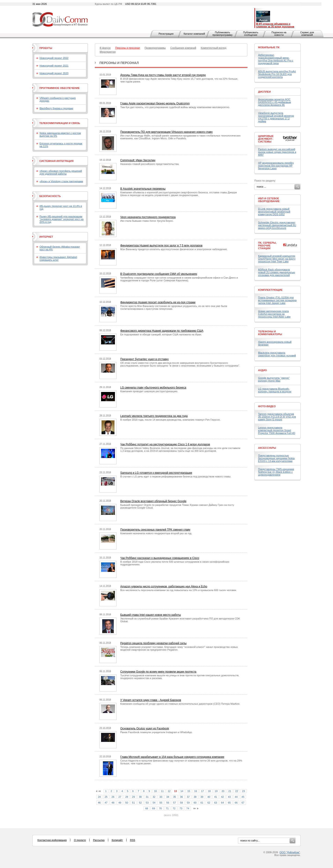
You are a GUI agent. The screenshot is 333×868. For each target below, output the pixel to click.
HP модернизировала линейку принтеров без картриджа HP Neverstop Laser (276, 166)
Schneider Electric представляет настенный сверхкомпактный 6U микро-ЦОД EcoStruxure (277, 225)
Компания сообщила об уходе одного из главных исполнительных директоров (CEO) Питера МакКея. (180, 704)
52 (140, 803)
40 (209, 797)
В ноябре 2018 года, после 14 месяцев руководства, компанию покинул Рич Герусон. (170, 420)
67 (243, 803)
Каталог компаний (194, 34)
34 (168, 797)
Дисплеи (264, 92)
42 (222, 797)
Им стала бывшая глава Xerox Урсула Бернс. (147, 221)
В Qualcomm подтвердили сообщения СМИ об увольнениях (159, 274)
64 (222, 803)
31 (147, 797)
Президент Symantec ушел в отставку (144, 359)
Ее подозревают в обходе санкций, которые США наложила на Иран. (161, 334)
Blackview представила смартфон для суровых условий (277, 354)
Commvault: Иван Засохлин (138, 160)
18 (209, 791)
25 (106, 797)
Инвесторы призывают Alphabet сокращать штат (58, 258)
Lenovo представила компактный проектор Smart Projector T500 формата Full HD (277, 430)
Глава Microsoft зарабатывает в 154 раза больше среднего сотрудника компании (172, 757)
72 (174, 808)
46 (99, 803)
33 (161, 797)
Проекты (46, 48)
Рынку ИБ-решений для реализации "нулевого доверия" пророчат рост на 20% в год (62, 219)
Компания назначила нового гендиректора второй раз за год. (156, 533)
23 (244, 791)
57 (175, 803)
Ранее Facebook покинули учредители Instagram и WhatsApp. (156, 732)
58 (181, 803)
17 (202, 791)
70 (160, 808)
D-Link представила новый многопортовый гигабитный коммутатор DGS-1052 (274, 212)
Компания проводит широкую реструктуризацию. (149, 391)
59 (188, 803)
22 (237, 791)
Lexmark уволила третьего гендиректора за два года (154, 416)
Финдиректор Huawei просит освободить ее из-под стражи (158, 302)
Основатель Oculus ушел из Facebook (145, 728)
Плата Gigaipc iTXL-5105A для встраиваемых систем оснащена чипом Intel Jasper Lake (277, 300)
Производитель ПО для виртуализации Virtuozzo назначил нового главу (166, 132)
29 (133, 797)
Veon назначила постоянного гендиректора (148, 217)
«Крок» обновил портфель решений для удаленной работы (61, 172)
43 (229, 797)
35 (175, 797)
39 (202, 797)
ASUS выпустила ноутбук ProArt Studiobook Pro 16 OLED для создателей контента (277, 74)
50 (127, 803)
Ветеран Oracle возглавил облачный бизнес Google (153, 501)
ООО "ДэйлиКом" (290, 852)
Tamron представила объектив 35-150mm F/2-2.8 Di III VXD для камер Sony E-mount (277, 417)
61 (202, 803)
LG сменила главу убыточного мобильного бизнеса (153, 388)
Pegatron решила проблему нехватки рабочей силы (153, 643)
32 (154, 797)
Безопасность (50, 196)
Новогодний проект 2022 (54, 58)
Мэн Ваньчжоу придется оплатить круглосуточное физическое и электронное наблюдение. (174, 249)
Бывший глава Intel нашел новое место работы (151, 615)
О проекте (80, 840)
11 (162, 791)
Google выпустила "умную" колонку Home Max (274, 379)
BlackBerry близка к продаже (56, 108)
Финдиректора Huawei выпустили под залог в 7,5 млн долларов (161, 246)
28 (127, 797)
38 (195, 797)
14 (182, 791)
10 (155, 791)
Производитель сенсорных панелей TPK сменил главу (155, 530)
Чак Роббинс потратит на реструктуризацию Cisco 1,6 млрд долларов (165, 444)
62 (209, 803)
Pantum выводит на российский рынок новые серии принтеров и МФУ (277, 152)
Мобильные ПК (269, 47)
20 (223, 791)
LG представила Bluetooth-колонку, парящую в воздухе (275, 390)
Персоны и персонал (119, 63)
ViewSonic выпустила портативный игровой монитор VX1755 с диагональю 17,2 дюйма (276, 117)
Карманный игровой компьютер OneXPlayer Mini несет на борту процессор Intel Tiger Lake (277, 259)
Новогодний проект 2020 (54, 73)
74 (188, 808)
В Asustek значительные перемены (143, 189)
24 (99, 797)
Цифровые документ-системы (266, 139)
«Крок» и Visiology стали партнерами (61, 181)
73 (181, 808)
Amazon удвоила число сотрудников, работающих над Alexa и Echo (164, 586)
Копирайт (117, 840)
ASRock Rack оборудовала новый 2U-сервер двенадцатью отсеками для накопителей (277, 272)
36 (181, 797)
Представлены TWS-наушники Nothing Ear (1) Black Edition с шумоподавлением (276, 472)
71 (167, 808)
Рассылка (99, 840)
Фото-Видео (267, 406)
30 (140, 797)
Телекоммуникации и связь (60, 123)
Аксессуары (267, 448)
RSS (133, 840)
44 (236, 797)
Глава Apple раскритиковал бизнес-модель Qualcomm (155, 103)
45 (243, 797)
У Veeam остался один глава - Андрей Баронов (151, 700)
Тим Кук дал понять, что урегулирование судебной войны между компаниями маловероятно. (175, 107)
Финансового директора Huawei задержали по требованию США (162, 331)
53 (147, 803)
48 (113, 803)
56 (168, 803)
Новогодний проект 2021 (54, 66)
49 (120, 803)
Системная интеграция (56, 161)
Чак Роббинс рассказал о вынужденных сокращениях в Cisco (160, 558)
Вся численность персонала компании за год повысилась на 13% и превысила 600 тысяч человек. (179, 590)
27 (120, 797)
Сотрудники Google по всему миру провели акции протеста (158, 672)
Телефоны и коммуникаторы (270, 333)
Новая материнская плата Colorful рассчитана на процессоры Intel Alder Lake (274, 314)
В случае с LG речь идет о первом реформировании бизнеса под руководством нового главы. (176, 476)
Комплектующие (270, 290)
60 (195, 803)
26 (113, 797)
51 (133, 803)
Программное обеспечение (60, 88)
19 (216, 791)
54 (154, 803)
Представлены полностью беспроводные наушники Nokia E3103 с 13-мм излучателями (276, 458)
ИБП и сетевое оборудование (269, 200)
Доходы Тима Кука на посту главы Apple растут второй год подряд (163, 75)
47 (106, 803)
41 (216, 797)
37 (188, 797)
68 (147, 808)
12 (169, 791)
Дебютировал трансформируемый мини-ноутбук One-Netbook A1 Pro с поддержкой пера (276, 59)
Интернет (46, 237)
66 (236, 803)
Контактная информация (52, 840)
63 (216, 803)
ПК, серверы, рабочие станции (267, 246)
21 (230, 791)
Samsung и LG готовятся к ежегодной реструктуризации (156, 473)
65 (229, 803)
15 (189, 791)
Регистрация (166, 34)
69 (154, 808)
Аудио (262, 370)
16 (196, 791)
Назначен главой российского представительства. (150, 164)
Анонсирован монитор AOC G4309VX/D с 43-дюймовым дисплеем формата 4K (274, 102)
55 (161, 803)
